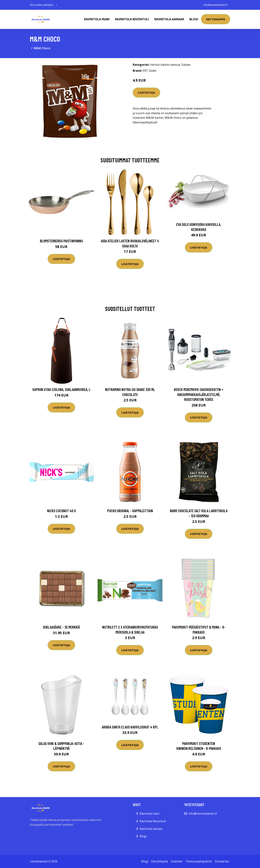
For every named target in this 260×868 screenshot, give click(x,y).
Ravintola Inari (97, 19)
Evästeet (177, 861)
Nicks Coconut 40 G (61, 511)
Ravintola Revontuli (132, 19)
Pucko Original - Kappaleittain (130, 511)
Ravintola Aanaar (169, 19)
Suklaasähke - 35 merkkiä (61, 627)
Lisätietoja (146, 92)
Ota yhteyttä (160, 861)
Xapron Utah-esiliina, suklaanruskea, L (61, 389)
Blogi (194, 19)
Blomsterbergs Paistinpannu (61, 241)
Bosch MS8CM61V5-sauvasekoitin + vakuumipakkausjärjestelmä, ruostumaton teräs (199, 394)
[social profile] (57, 5)
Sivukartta (222, 861)
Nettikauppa (216, 19)
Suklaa (186, 65)
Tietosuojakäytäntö (199, 861)
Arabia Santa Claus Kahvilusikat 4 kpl (130, 727)
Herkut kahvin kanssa (165, 65)
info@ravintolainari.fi (215, 5)
